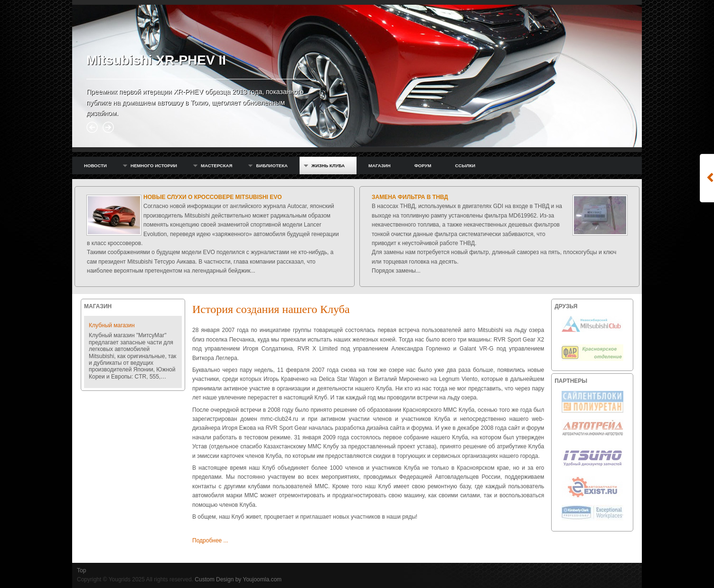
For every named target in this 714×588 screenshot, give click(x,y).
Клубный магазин (112, 325)
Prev (92, 127)
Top (81, 570)
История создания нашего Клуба (271, 309)
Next (108, 127)
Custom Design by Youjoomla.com (238, 579)
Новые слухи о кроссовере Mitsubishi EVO (213, 197)
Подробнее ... (210, 541)
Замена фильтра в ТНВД (410, 197)
